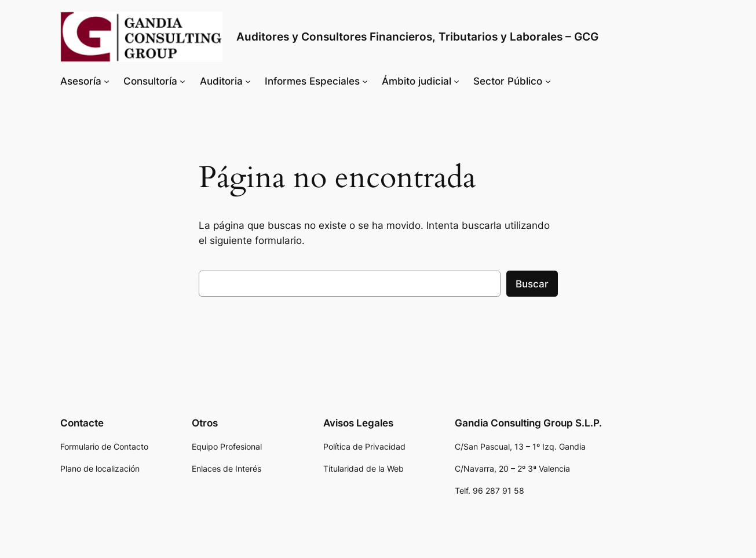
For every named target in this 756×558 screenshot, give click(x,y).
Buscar (532, 284)
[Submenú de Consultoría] (182, 81)
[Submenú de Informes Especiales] (365, 81)
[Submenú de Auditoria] (248, 81)
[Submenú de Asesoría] (107, 81)
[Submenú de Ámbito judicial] (456, 81)
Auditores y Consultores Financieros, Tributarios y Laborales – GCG (417, 37)
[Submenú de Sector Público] (548, 81)
